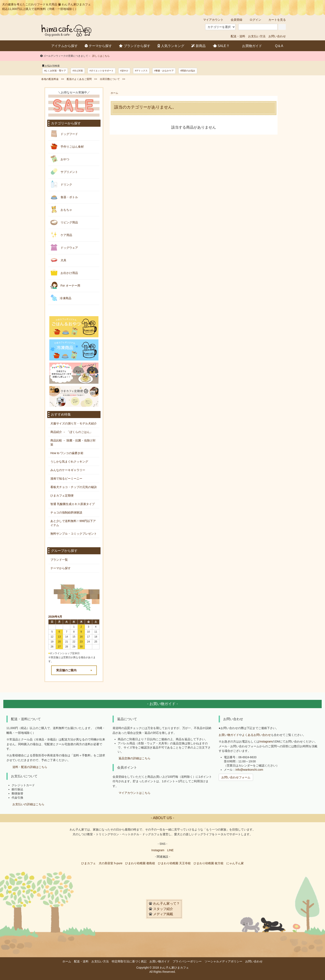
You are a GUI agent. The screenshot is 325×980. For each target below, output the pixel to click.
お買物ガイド (249, 46)
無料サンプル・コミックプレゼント (74, 534)
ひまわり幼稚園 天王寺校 (174, 863)
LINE (170, 850)
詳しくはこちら (101, 56)
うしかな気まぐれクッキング (69, 462)
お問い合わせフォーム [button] (236, 777)
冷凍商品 (61, 298)
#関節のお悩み (188, 71)
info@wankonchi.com (249, 770)
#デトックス (141, 71)
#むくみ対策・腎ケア (55, 71)
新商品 (198, 46)
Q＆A (276, 46)
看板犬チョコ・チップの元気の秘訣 (74, 487)
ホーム (114, 93)
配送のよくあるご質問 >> (82, 79)
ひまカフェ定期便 (62, 495)
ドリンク (61, 184)
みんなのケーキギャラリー (68, 470)
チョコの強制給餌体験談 (66, 512)
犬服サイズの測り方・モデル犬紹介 (74, 423)
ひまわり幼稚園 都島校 (140, 863)
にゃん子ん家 (235, 863)
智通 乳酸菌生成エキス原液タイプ (73, 504)
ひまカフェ (89, 863)
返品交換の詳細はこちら (135, 758)
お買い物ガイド (229, 735)
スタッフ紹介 (163, 909)
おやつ (60, 159)
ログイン (253, 20)
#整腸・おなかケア (164, 71)
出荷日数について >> (113, 79)
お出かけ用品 (64, 273)
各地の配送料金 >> (53, 79)
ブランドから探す (135, 46)
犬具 (58, 260)
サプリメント (64, 172)
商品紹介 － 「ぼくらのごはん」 (72, 432)
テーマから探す (98, 46)
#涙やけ (124, 71)
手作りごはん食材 (67, 146)
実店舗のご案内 (66, 670)
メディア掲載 (163, 914)
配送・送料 (238, 36)
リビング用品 (64, 222)
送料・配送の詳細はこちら (30, 767)
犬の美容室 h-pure (110, 863)
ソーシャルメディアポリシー (223, 961)
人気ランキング (171, 46)
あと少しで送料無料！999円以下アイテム (73, 523)
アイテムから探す (61, 46)
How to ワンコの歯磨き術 (67, 453)
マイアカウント (211, 20)
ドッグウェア (64, 247)
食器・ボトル (64, 197)
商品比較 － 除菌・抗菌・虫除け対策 (73, 442)
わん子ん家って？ (166, 903)
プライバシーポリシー (187, 961)
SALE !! (221, 46)
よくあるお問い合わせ (256, 735)
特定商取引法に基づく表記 (129, 961)
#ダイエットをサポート (102, 71)
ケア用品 (61, 235)
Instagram (266, 741)
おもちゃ (61, 209)
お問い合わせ (277, 36)
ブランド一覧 (59, 560)
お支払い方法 (257, 36)
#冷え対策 (78, 71)
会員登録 (234, 20)
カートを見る (275, 20)
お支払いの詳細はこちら (28, 804)
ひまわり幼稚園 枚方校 (209, 863)
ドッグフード (64, 134)
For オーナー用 (65, 285)
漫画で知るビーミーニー (66, 479)
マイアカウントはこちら (135, 793)
